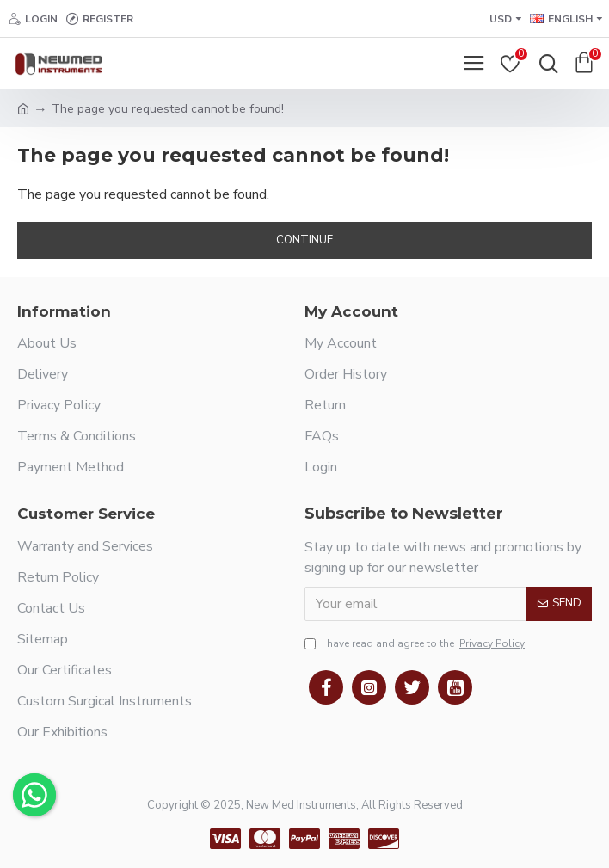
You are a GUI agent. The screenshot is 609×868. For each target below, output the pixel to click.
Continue (304, 240)
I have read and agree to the (416, 643)
